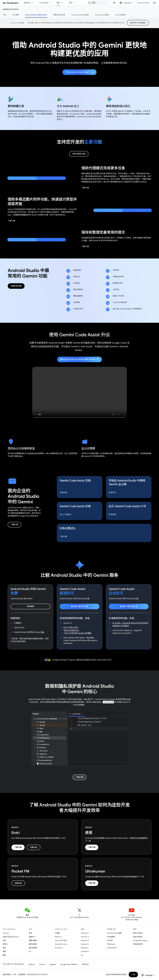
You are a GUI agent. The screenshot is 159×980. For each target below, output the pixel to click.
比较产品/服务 (66, 515)
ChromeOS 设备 (61, 940)
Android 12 (85, 944)
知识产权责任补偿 (72, 630)
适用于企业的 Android (11, 937)
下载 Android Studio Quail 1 (79, 72)
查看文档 (63, 493)
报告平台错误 (138, 933)
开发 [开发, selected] (58, 3)
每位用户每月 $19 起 (79, 606)
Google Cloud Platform (69, 964)
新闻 (4, 948)
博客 (4, 951)
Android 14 (85, 937)
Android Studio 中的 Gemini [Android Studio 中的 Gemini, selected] (36, 15)
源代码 (5, 944)
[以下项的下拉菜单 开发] (63, 3)
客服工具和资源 (59, 15)
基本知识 (27, 3)
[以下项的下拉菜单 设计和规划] (51, 3)
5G (30, 951)
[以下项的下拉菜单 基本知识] (34, 3)
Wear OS (58, 937)
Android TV (59, 948)
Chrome (42, 964)
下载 (4, 15)
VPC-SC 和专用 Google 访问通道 (78, 633)
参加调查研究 (138, 944)
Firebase (53, 964)
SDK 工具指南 (120, 15)
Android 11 (85, 948)
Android (6, 933)
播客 (4, 955)
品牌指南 (22, 974)
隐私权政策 (33, 948)
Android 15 (85, 933)
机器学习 (32, 937)
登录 (155, 3)
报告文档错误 (138, 937)
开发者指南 (111, 937)
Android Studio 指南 (114, 933)
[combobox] (99, 3)
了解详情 (85, 188)
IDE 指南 (16, 15)
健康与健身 (33, 940)
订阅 (133, 974)
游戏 (30, 933)
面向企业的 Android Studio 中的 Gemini (79, 359)
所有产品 (85, 964)
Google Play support (140, 940)
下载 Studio (111, 944)
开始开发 (113, 493)
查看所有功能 (16, 286)
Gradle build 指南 (102, 15)
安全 (4, 940)
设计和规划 (44, 3)
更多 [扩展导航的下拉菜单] (71, 3)
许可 (15, 974)
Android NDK (112, 948)
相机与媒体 (33, 944)
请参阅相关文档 (79, 154)
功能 (42, 632)
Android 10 (85, 951)
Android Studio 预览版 (80, 15)
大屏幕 (57, 933)
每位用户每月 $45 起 (129, 606)
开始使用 (113, 515)
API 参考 (110, 940)
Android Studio (143, 3)
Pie (82, 955)
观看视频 (34, 847)
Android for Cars (61, 944)
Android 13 (85, 940)
